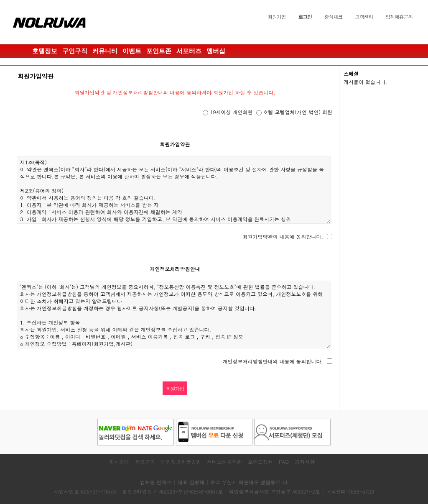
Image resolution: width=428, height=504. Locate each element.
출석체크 (333, 17)
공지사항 (305, 462)
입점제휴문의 (399, 17)
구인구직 (75, 51)
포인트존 (159, 51)
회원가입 (276, 17)
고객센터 (364, 17)
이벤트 (132, 51)
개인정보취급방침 (181, 462)
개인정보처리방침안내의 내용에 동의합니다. (273, 361)
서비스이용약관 (224, 462)
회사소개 (119, 462)
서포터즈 (189, 51)
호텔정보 (45, 51)
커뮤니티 (105, 51)
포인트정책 (260, 462)
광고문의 (145, 462)
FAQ (284, 462)
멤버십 (216, 51)
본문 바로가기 (0, 0)
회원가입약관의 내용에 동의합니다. (283, 237)
